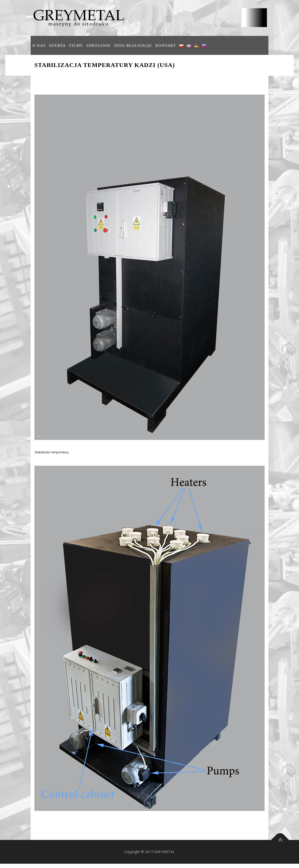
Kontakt (166, 45)
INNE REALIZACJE (133, 45)
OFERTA (57, 45)
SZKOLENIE (99, 45)
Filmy (76, 45)
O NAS (39, 45)
